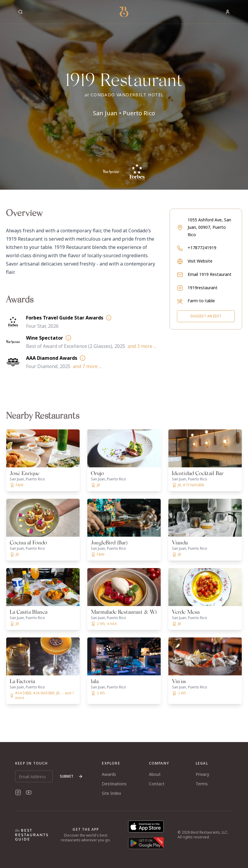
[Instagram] (18, 792)
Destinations (114, 784)
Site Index (111, 793)
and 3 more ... (142, 346)
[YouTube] (29, 792)
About (155, 774)
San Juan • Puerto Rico (124, 113)
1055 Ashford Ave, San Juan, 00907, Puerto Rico (209, 227)
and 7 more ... (87, 366)
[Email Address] (34, 776)
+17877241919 (202, 248)
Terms (202, 784)
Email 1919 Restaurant (210, 274)
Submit (71, 776)
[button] (124, 95)
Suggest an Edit (206, 316)
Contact (157, 784)
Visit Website (200, 261)
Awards (109, 774)
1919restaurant (203, 288)
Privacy (202, 774)
